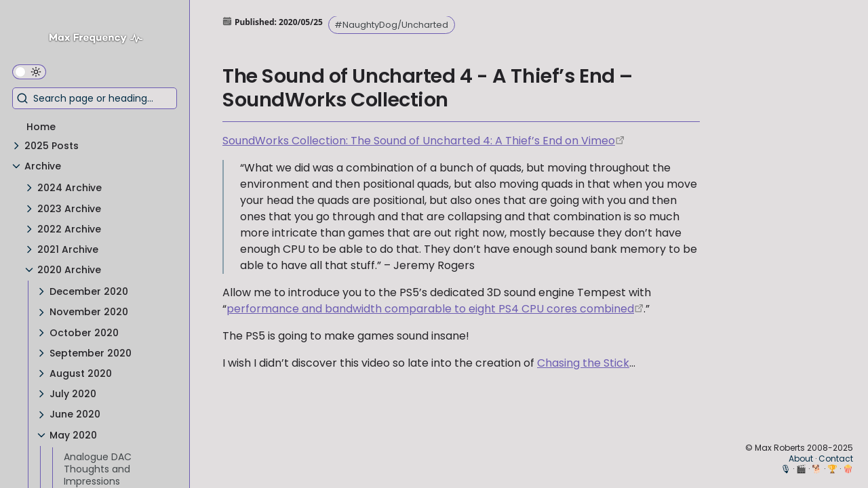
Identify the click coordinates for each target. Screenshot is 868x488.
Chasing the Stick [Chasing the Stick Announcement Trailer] (583, 363)
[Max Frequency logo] (101, 40)
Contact (836, 459)
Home (41, 127)
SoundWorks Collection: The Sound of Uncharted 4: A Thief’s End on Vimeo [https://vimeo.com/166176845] (419, 141)
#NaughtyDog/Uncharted (391, 25)
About (801, 459)
